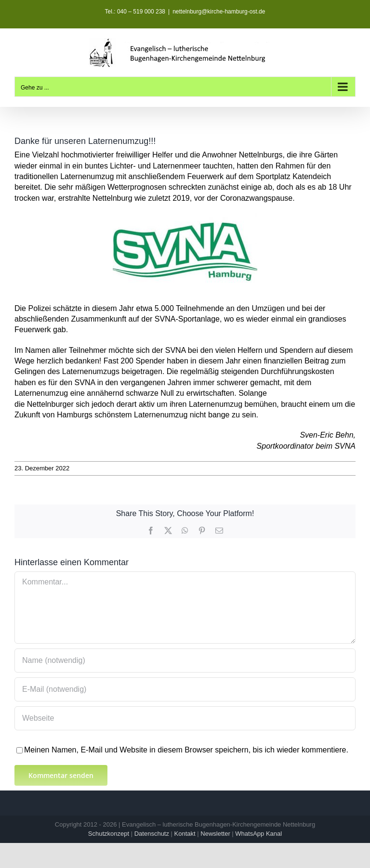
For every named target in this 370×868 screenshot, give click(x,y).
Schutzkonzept (109, 834)
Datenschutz (152, 834)
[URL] (185, 718)
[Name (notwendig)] (185, 661)
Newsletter (215, 834)
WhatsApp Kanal (258, 834)
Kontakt (185, 834)
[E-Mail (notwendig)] (185, 689)
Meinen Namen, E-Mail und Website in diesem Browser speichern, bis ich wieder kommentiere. (186, 750)
